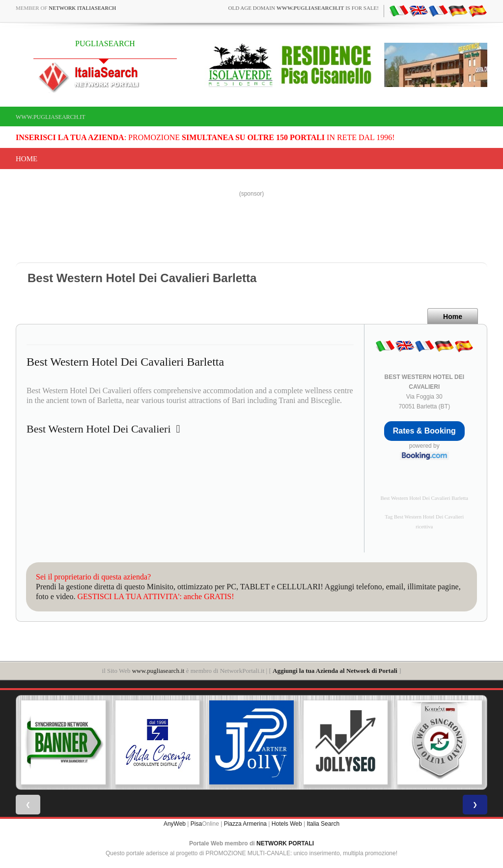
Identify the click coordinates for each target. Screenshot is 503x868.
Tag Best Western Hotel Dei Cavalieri (424, 517)
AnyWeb (175, 824)
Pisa (196, 824)
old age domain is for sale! (304, 8)
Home (27, 159)
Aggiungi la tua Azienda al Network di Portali (335, 671)
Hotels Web (287, 824)
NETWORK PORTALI (285, 843)
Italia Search (323, 824)
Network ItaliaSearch (82, 8)
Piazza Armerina (245, 824)
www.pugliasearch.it (51, 117)
